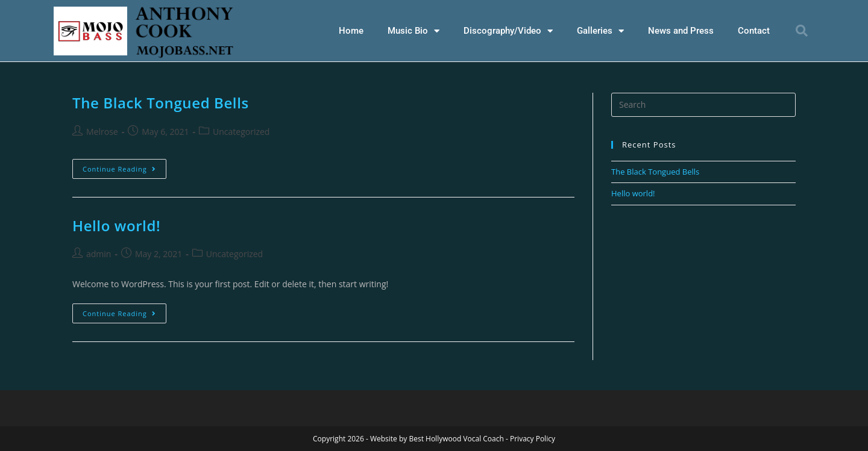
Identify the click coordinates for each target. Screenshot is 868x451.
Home (351, 31)
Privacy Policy (533, 438)
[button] (802, 31)
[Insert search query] (703, 104)
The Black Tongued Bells (161, 102)
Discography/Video (508, 31)
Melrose (102, 131)
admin (99, 253)
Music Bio (414, 31)
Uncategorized (241, 131)
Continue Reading (124, 166)
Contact (754, 31)
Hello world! (116, 225)
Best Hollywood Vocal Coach (456, 438)
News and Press (681, 31)
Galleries (600, 31)
